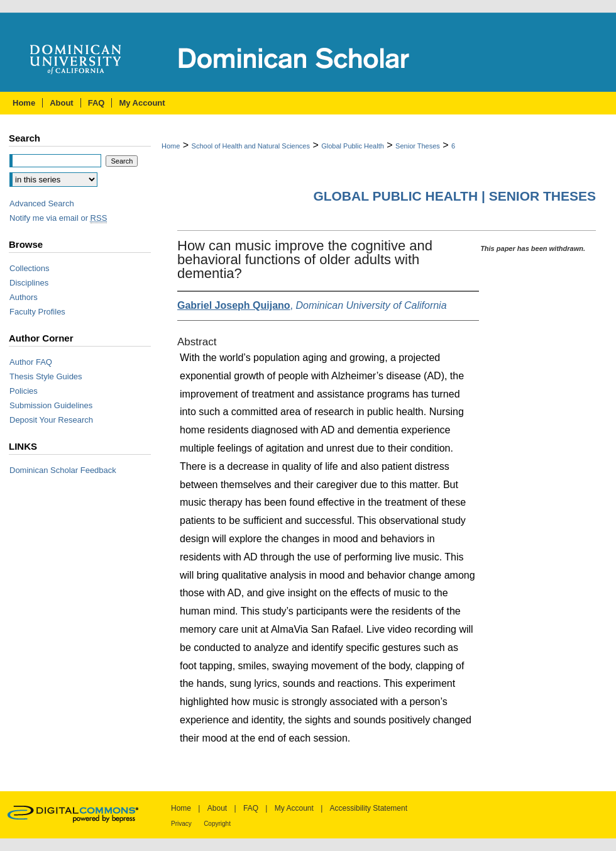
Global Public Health (353, 146)
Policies (24, 391)
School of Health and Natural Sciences (251, 146)
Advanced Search (42, 203)
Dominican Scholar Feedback (63, 470)
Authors (24, 297)
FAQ (251, 808)
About (217, 808)
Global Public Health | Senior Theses (454, 196)
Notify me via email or (58, 218)
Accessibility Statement (369, 808)
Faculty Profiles (37, 312)
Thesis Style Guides (46, 376)
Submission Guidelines (51, 405)
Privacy (181, 824)
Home (171, 146)
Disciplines (29, 283)
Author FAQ (31, 362)
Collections (30, 268)
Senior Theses (418, 146)
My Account (294, 808)
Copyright (217, 824)
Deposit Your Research (51, 420)
